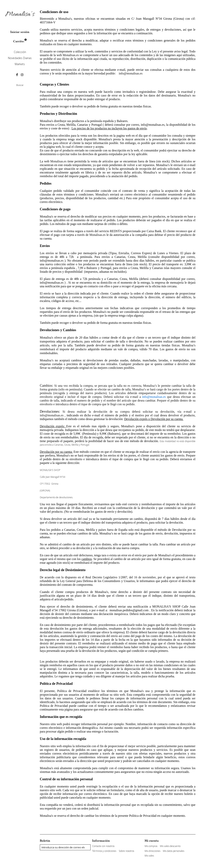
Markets (20, 64)
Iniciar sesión (20, 32)
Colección (20, 52)
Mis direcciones (152, 851)
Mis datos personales (174, 851)
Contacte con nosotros (103, 846)
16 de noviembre (145, 577)
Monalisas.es (71, 55)
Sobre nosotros (126, 851)
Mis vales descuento (170, 846)
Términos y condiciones (104, 851)
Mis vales (149, 856)
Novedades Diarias (20, 58)
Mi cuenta (152, 841)
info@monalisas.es (131, 73)
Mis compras (151, 846)
